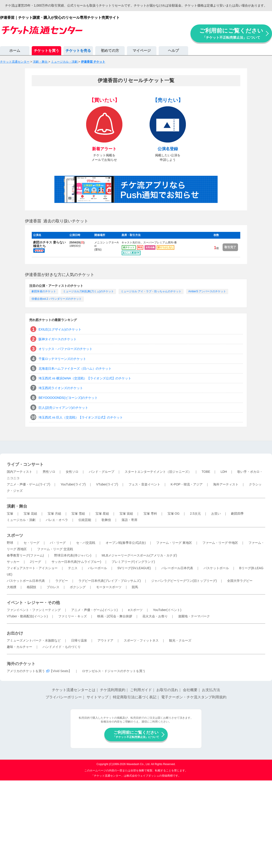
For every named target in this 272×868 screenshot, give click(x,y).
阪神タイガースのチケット (58, 339)
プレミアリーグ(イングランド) (133, 562)
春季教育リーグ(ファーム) (25, 555)
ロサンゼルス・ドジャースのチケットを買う (114, 671)
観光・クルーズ (180, 640)
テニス (73, 568)
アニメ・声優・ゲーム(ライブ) (28, 484)
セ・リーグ (32, 543)
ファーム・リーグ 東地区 (174, 543)
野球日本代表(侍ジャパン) (73, 555)
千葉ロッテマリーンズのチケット (62, 359)
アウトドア (105, 640)
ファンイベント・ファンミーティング (34, 610)
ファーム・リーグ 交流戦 (55, 549)
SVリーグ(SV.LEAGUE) (134, 568)
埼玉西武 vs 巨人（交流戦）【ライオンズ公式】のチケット (81, 417)
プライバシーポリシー (64, 697)
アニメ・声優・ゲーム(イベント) (94, 610)
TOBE (206, 472)
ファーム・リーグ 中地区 (220, 543)
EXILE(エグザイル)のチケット (60, 329)
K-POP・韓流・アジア (187, 484)
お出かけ (15, 633)
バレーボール (97, 568)
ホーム (15, 51)
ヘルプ (173, 51)
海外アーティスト (226, 484)
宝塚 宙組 (126, 514)
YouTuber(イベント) (167, 610)
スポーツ (15, 535)
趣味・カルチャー (19, 647)
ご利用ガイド (141, 690)
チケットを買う (46, 51)
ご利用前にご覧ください (231, 33)
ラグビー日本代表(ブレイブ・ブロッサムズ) (110, 581)
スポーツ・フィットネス (141, 640)
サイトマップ (97, 697)
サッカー (13, 562)
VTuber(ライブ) (107, 484)
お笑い (216, 514)
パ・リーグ (58, 543)
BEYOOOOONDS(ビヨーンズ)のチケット (68, 398)
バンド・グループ (102, 472)
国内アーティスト (19, 472)
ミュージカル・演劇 (21, 520)
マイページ (142, 51)
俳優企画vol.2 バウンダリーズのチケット (57, 299)
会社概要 (190, 690)
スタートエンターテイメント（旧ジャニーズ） (158, 472)
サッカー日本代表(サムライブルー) (76, 562)
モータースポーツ (109, 587)
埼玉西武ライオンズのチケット (61, 388)
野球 (10, 543)
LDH (224, 472)
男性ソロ (49, 472)
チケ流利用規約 (113, 690)
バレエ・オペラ (57, 520)
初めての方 (110, 51)
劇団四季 (237, 514)
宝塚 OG (174, 514)
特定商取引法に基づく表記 (135, 697)
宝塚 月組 (54, 514)
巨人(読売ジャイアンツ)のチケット (63, 408)
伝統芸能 (85, 520)
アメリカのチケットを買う (26, 671)
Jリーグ (35, 562)
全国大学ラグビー (240, 581)
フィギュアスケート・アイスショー (32, 568)
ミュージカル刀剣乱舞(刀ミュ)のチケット (88, 291)
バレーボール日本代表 (177, 568)
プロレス (53, 587)
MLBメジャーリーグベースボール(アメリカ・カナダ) (139, 555)
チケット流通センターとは (74, 690)
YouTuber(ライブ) (73, 484)
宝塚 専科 (150, 514)
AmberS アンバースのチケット (207, 291)
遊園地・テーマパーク (194, 616)
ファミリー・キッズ (73, 616)
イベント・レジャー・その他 (33, 603)
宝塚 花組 (30, 514)
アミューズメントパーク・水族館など (34, 640)
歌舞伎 (106, 520)
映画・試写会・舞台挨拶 (115, 616)
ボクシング (78, 587)
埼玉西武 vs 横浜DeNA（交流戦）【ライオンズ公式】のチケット (85, 378)
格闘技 (32, 587)
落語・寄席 (129, 520)
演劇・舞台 (17, 506)
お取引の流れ (167, 690)
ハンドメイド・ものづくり (62, 647)
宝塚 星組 (102, 514)
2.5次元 (195, 514)
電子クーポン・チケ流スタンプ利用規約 (194, 697)
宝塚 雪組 (78, 514)
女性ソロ (72, 472)
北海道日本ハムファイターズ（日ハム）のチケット (75, 369)
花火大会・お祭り (155, 616)
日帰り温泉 (79, 640)
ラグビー (62, 581)
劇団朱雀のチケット (44, 291)
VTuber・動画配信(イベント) (27, 616)
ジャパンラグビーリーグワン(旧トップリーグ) (184, 581)
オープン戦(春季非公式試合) (126, 543)
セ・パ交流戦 (86, 543)
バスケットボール (216, 568)
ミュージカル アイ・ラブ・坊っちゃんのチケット (151, 291)
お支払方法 (211, 690)
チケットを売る (78, 51)
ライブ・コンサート (25, 464)
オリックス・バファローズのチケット (66, 349)
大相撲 (12, 587)
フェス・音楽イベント (144, 484)
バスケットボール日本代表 (26, 581)
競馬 (135, 587)
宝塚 (10, 514)
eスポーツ (135, 610)
